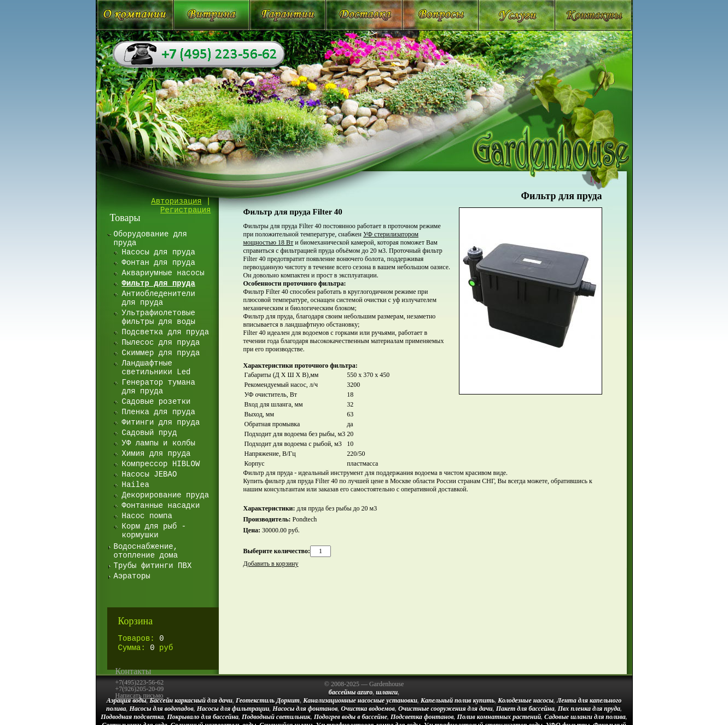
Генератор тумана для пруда (159, 387)
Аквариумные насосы (163, 273)
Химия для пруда (156, 454)
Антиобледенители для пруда (159, 298)
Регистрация (185, 210)
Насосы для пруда (159, 252)
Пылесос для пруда (161, 343)
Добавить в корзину (271, 564)
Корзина (136, 621)
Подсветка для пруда (166, 332)
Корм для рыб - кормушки (154, 531)
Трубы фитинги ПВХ (153, 566)
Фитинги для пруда (161, 422)
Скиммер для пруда (161, 353)
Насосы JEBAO (150, 474)
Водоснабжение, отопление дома (146, 551)
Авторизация (176, 201)
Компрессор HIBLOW (161, 464)
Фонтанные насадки (161, 506)
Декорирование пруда (166, 495)
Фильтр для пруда (562, 196)
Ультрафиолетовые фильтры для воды (159, 317)
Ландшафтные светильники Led (156, 368)
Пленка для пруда (159, 412)
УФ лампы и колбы (159, 443)
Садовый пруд (150, 433)
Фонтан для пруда (159, 263)
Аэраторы (132, 576)
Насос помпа (147, 516)
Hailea (136, 485)
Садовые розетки (156, 402)
